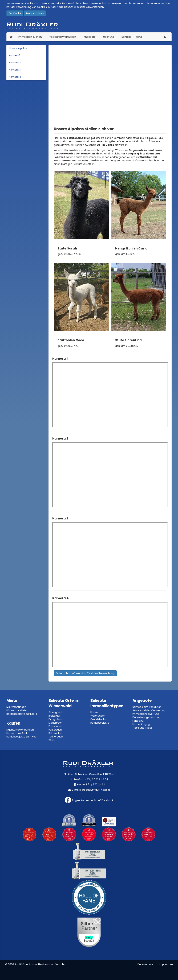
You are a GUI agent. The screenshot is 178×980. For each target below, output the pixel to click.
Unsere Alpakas (18, 48)
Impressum (166, 964)
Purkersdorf (55, 730)
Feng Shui (138, 721)
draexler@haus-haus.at (96, 790)
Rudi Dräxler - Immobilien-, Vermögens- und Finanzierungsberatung (89, 25)
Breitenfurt (55, 716)
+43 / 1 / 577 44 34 (97, 779)
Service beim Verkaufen (147, 707)
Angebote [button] (91, 37)
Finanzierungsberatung (146, 717)
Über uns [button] (111, 37)
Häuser (95, 712)
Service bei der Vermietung (149, 710)
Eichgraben (55, 719)
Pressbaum (55, 726)
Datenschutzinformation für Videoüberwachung (85, 673)
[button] (166, 37)
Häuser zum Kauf (17, 733)
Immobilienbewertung (146, 714)
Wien (52, 740)
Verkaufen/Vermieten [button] (65, 37)
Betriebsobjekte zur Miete (22, 714)
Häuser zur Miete (17, 710)
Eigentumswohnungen (20, 730)
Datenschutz (145, 964)
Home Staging (141, 724)
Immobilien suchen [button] (33, 37)
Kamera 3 (15, 70)
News (139, 37)
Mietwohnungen (16, 707)
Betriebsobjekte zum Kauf (22, 737)
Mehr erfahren (35, 13)
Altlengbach (56, 712)
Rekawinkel (55, 733)
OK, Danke (15, 13)
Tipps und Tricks (142, 728)
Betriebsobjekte (100, 723)
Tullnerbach (56, 737)
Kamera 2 (15, 63)
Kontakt (126, 37)
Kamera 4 (15, 77)
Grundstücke (98, 719)
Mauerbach (55, 723)
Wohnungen (98, 716)
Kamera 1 (15, 55)
